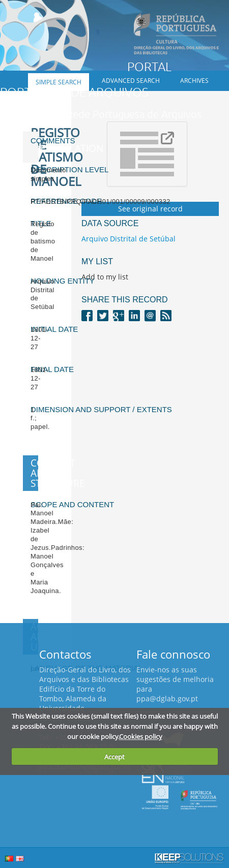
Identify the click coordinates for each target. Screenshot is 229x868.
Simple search (59, 82)
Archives (194, 81)
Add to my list (105, 277)
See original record (150, 209)
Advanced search (131, 81)
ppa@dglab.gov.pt (167, 699)
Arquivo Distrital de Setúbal (128, 239)
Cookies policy (141, 736)
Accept (114, 757)
